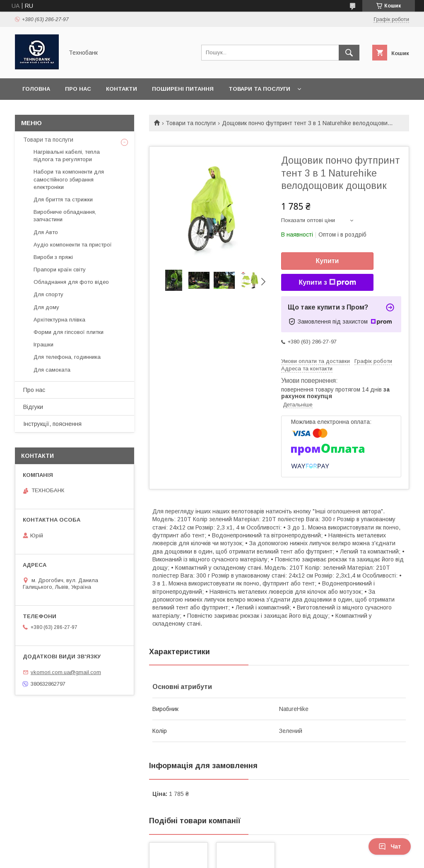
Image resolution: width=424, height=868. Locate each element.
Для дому (46, 307)
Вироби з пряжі (53, 257)
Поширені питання (183, 89)
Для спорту (48, 294)
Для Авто (46, 232)
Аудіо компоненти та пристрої (73, 245)
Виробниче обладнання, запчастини (65, 216)
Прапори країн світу (60, 270)
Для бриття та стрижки (63, 199)
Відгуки (33, 407)
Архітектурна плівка (59, 320)
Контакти (122, 89)
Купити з (327, 283)
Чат (390, 846)
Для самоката (52, 370)
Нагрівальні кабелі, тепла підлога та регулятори (67, 156)
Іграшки (43, 345)
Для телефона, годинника (67, 357)
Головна (36, 89)
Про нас (78, 89)
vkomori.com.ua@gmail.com (66, 672)
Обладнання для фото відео (71, 282)
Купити (328, 261)
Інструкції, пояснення (52, 424)
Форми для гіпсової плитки (69, 332)
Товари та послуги (259, 89)
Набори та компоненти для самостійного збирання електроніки (69, 179)
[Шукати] (349, 53)
